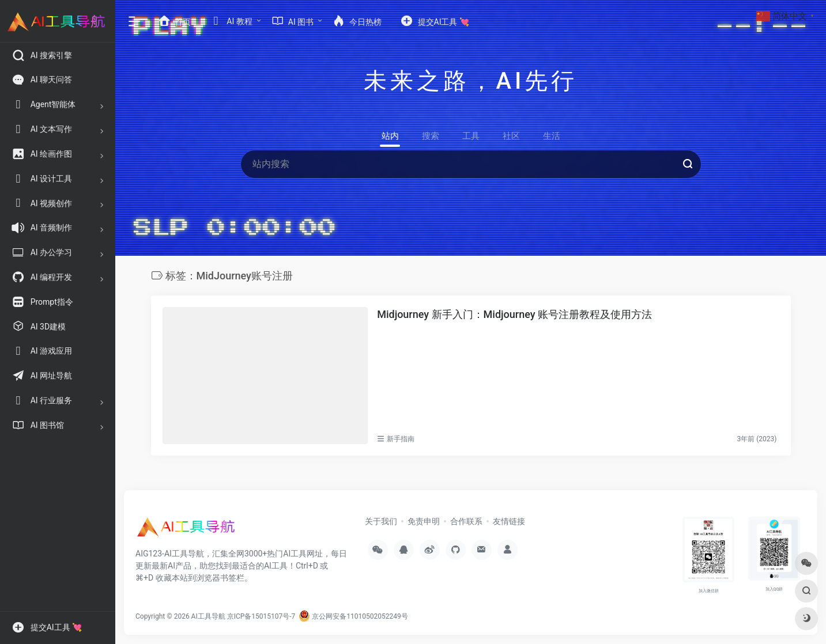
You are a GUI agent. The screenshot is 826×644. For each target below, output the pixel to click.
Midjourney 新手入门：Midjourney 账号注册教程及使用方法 (514, 314)
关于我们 (381, 521)
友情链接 (509, 521)
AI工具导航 (208, 616)
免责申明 (424, 521)
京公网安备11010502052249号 (353, 616)
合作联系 (466, 521)
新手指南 (401, 439)
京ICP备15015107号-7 (261, 616)
